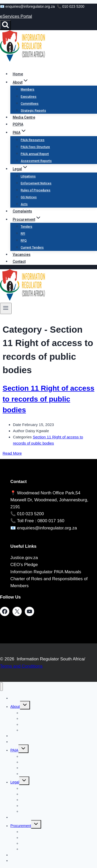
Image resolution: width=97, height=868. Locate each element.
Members (28, 89)
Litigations (28, 176)
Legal (15, 782)
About (15, 707)
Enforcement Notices (36, 183)
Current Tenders (32, 248)
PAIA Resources (33, 140)
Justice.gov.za (24, 558)
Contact (19, 261)
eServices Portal (16, 16)
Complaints (22, 211)
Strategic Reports (33, 111)
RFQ (24, 241)
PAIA (14, 750)
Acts (24, 204)
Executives (29, 97)
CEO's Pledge (24, 565)
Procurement (21, 826)
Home (18, 74)
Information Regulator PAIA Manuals (46, 572)
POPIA (18, 124)
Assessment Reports (36, 161)
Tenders (27, 227)
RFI (23, 234)
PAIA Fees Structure (35, 147)
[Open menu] (6, 308)
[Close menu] (1, 687)
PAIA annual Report (35, 154)
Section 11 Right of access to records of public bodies (48, 399)
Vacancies (22, 255)
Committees (30, 104)
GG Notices (29, 197)
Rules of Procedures (36, 190)
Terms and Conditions (21, 666)
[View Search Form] (5, 25)
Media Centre (24, 117)
